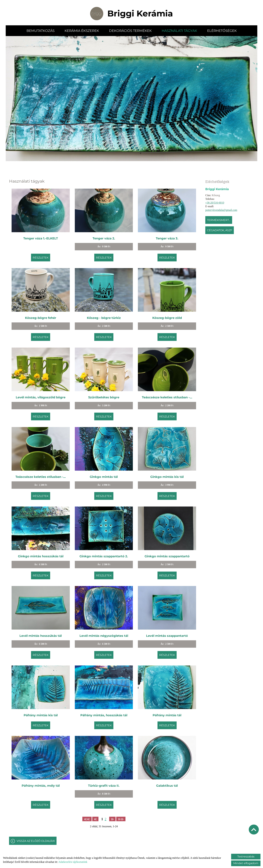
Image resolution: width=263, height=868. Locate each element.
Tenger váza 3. (167, 238)
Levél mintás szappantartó (167, 636)
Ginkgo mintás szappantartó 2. (104, 556)
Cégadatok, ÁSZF (220, 230)
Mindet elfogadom (246, 863)
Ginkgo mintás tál (104, 477)
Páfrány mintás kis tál (41, 715)
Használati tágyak (179, 31)
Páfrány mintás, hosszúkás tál (104, 715)
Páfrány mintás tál (167, 715)
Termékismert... (219, 220)
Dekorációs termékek (130, 31)
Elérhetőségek (222, 31)
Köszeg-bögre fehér (41, 318)
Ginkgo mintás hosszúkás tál (41, 556)
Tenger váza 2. (104, 238)
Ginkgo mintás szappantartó (167, 556)
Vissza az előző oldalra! (36, 841)
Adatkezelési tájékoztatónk (73, 862)
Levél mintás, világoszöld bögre (41, 397)
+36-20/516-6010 (215, 203)
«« (87, 819)
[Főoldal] (97, 14)
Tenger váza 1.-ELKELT (41, 238)
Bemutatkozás (41, 31)
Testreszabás (246, 857)
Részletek (41, 258)
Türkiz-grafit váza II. (104, 786)
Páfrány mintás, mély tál (41, 786)
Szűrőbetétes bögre (104, 397)
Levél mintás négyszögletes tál (104, 636)
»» (121, 819)
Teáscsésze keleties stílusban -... (167, 397)
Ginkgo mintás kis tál (167, 477)
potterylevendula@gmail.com (221, 210)
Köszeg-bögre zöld (167, 318)
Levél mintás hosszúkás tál (41, 636)
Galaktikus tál (167, 786)
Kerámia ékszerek (82, 31)
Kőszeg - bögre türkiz (104, 318)
